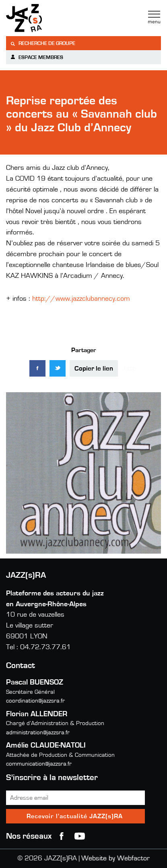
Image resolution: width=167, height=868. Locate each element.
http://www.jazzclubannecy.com (81, 299)
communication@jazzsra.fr (39, 764)
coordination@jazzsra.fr (35, 701)
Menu (154, 17)
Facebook (62, 836)
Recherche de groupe (43, 44)
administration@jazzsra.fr (38, 733)
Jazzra (56, 18)
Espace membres (37, 57)
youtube (80, 836)
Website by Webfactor (115, 858)
